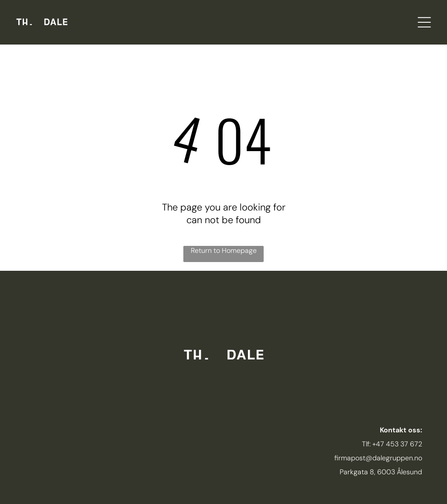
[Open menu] (424, 22)
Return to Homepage (224, 250)
